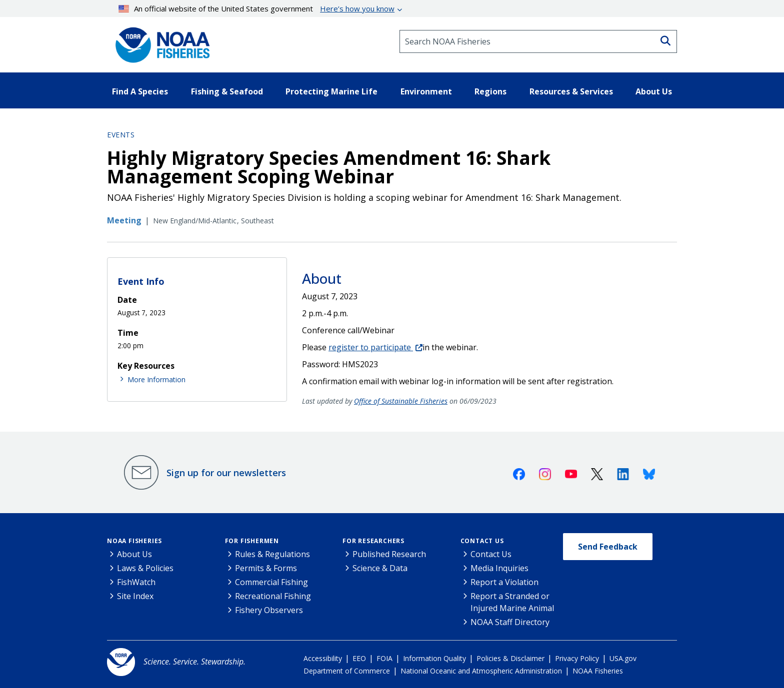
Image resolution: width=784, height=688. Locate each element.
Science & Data (380, 568)
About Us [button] (654, 91)
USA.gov (623, 658)
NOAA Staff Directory (510, 622)
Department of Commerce (347, 671)
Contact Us (482, 541)
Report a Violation (504, 582)
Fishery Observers (269, 610)
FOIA (384, 658)
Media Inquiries (499, 568)
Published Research (389, 554)
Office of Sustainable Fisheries (401, 401)
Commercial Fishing (271, 582)
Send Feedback (608, 547)
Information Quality (434, 658)
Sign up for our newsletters (226, 473)
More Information (156, 379)
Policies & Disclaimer (510, 658)
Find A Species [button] (140, 91)
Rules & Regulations (272, 554)
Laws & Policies (145, 568)
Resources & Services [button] (571, 91)
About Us (134, 554)
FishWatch (136, 582)
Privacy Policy (577, 658)
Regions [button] (490, 91)
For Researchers (373, 541)
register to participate (371, 347)
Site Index (135, 596)
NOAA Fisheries (134, 541)
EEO (359, 658)
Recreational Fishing (273, 596)
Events (121, 135)
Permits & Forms (266, 568)
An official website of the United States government (257, 8)
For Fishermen (252, 541)
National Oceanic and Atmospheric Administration (481, 671)
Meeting (124, 220)
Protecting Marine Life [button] (331, 91)
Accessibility (323, 658)
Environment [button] (426, 91)
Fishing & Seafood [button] (227, 91)
